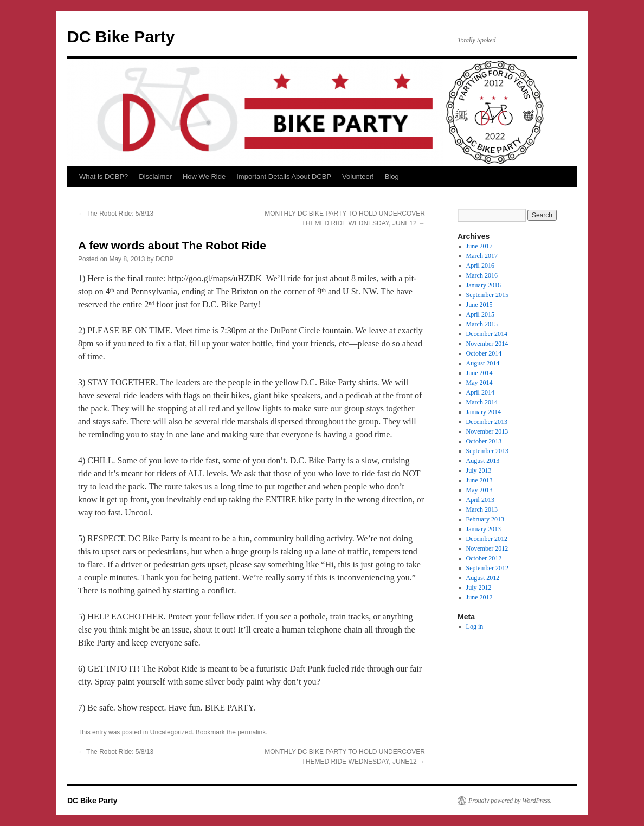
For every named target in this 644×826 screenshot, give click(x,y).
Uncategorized (171, 732)
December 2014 (487, 334)
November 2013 (487, 431)
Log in (475, 627)
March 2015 (482, 324)
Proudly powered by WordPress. (510, 801)
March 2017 (482, 256)
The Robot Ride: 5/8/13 (116, 214)
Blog (392, 176)
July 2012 (479, 588)
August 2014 (483, 363)
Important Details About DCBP (284, 176)
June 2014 (479, 373)
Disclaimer (155, 176)
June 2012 (479, 597)
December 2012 (487, 539)
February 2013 (485, 519)
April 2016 (480, 266)
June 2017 (479, 246)
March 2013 (482, 509)
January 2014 (484, 412)
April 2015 (480, 314)
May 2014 (479, 383)
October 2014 (484, 353)
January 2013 (484, 529)
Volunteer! (358, 176)
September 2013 (487, 451)
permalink (252, 732)
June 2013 (479, 480)
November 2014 (487, 344)
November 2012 (487, 548)
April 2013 (480, 500)
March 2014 (482, 402)
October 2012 (484, 558)
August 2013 (483, 461)
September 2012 (487, 568)
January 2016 (484, 285)
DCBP (165, 259)
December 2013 (487, 422)
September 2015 (487, 295)
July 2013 (479, 470)
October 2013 (484, 441)
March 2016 (482, 275)
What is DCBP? (104, 176)
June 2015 (479, 305)
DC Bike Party (121, 37)
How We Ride (204, 176)
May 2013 (479, 490)
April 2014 (480, 392)
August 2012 (483, 578)
